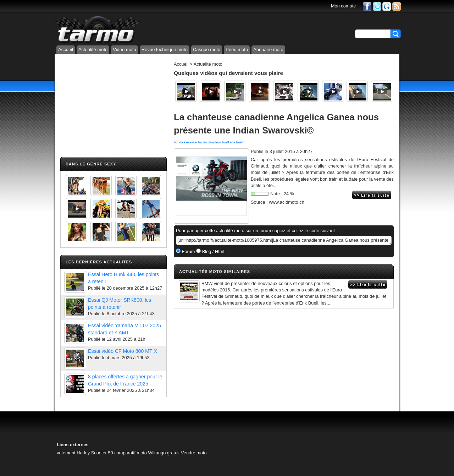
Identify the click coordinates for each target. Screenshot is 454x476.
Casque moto (207, 50)
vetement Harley (73, 453)
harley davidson (209, 142)
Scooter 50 (102, 453)
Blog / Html (212, 251)
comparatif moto (131, 453)
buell (226, 142)
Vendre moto (194, 453)
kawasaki (190, 142)
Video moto (124, 50)
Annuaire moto (268, 50)
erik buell (237, 142)
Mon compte (343, 6)
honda (178, 142)
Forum (188, 251)
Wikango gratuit (164, 453)
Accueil (66, 50)
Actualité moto (93, 50)
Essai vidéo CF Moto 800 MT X (123, 351)
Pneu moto (237, 50)
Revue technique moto (165, 50)
